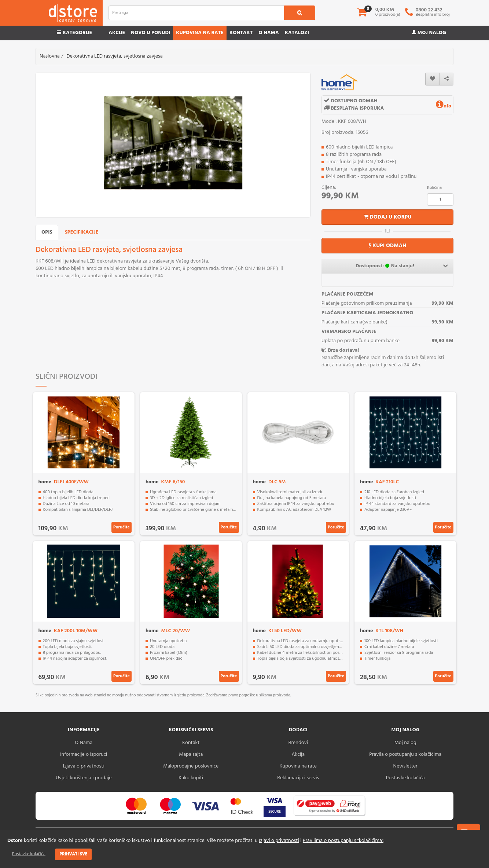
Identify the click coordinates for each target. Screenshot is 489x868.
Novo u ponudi (150, 33)
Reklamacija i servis (298, 778)
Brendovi (298, 743)
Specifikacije (82, 232)
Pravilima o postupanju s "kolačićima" (343, 841)
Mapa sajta (191, 755)
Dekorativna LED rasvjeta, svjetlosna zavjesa (114, 56)
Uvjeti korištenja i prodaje (84, 778)
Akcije (117, 33)
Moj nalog (429, 33)
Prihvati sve (73, 854)
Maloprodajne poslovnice (191, 766)
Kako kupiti (191, 778)
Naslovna (50, 56)
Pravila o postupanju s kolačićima (405, 755)
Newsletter (405, 766)
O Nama (84, 743)
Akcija (298, 755)
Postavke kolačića (29, 854)
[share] (446, 79)
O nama (269, 33)
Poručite (122, 527)
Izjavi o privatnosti (279, 841)
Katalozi (297, 33)
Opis (47, 232)
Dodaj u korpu (388, 217)
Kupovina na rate (200, 33)
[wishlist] (433, 79)
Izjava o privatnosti (84, 766)
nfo (444, 106)
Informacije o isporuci (84, 755)
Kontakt (241, 33)
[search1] (300, 13)
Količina (434, 188)
